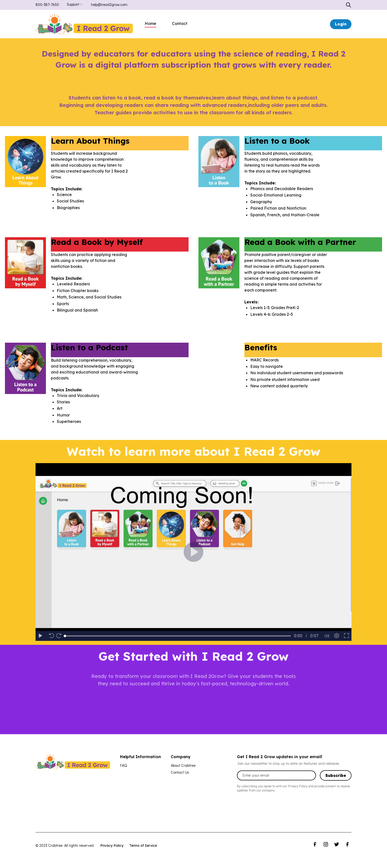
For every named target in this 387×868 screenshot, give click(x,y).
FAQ (124, 766)
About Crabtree (183, 766)
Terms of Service (143, 846)
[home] (84, 24)
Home (150, 23)
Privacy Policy (112, 846)
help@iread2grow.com (109, 5)
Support (73, 4)
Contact (180, 23)
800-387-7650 (47, 5)
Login (341, 24)
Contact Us (180, 772)
